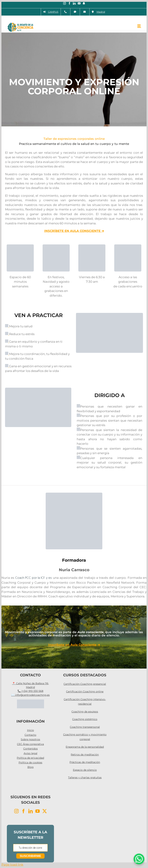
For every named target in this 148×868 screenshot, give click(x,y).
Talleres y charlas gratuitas (85, 777)
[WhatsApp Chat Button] (139, 859)
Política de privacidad (30, 758)
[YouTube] (38, 811)
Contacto (30, 735)
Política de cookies (30, 763)
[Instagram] (16, 811)
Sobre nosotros (30, 739)
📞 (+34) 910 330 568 (30, 691)
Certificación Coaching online (85, 692)
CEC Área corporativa (30, 744)
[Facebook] (23, 811)
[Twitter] (45, 811)
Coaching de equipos (85, 712)
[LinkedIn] (31, 811)
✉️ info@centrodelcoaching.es (30, 695)
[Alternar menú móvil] (139, 26)
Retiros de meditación (85, 755)
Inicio (31, 730)
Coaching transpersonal (85, 727)
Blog (31, 767)
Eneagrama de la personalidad (85, 747)
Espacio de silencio (85, 770)
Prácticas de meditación (85, 762)
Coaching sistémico (85, 719)
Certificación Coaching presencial (85, 684)
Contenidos (31, 749)
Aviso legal (31, 753)
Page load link (12, 865)
